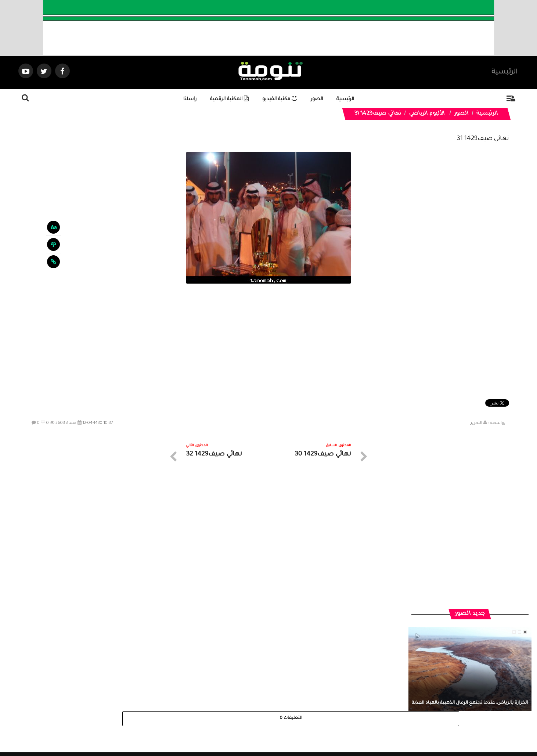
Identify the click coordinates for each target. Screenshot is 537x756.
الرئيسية (504, 72)
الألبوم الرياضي (427, 114)
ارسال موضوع (201, 690)
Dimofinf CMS (275, 726)
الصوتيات (257, 690)
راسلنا (190, 99)
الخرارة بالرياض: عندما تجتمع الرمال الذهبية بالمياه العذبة (470, 566)
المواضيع (316, 690)
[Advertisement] (268, 342)
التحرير (476, 423)
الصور (317, 99)
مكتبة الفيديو (280, 99)
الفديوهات (287, 690)
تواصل (232, 690)
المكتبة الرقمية (229, 99)
